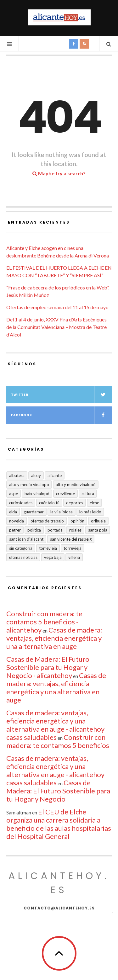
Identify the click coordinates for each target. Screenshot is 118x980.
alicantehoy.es (59, 883)
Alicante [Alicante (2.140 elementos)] (55, 475)
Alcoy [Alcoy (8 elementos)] (36, 475)
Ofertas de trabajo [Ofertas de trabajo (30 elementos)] (47, 521)
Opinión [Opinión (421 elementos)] (77, 521)
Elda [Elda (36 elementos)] (13, 512)
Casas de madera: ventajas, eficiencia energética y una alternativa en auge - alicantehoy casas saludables (55, 725)
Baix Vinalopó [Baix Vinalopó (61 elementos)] (37, 494)
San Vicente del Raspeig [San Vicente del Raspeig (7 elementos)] (71, 539)
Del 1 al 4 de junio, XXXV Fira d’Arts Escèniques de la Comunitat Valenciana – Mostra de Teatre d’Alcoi (56, 327)
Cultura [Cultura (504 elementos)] (88, 494)
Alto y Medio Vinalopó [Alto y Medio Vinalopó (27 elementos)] (76, 485)
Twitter (61, 395)
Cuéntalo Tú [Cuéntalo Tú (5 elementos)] (49, 503)
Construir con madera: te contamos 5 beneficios (58, 741)
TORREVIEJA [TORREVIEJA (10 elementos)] (73, 548)
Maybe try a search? (59, 173)
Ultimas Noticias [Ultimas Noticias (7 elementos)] (23, 557)
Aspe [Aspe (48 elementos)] (14, 494)
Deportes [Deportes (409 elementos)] (75, 503)
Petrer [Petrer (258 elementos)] (15, 530)
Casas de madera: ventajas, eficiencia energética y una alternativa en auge (54, 638)
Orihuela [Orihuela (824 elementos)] (98, 521)
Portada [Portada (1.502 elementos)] (55, 530)
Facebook (61, 415)
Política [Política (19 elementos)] (34, 530)
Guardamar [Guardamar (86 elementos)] (34, 512)
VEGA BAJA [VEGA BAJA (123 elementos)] (53, 557)
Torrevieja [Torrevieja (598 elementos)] (48, 548)
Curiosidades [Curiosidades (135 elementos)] (21, 503)
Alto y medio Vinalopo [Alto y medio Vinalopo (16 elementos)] (29, 485)
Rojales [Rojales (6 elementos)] (75, 530)
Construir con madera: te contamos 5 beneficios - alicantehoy (44, 622)
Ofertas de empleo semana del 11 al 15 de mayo (57, 307)
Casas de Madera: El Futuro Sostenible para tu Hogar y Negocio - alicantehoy (48, 667)
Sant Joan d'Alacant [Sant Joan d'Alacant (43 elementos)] (26, 539)
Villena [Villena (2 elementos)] (74, 557)
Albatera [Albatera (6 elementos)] (17, 475)
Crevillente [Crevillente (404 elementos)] (65, 494)
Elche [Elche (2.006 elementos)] (94, 503)
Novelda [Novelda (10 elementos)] (17, 521)
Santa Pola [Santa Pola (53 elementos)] (98, 530)
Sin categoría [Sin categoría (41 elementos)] (21, 548)
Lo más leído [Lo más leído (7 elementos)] (90, 512)
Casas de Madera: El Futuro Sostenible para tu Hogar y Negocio (58, 791)
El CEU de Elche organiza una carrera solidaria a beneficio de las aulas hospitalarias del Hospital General (59, 824)
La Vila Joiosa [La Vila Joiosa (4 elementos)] (62, 512)
